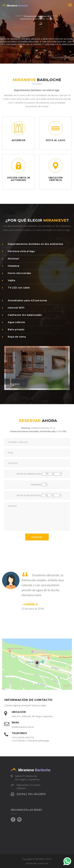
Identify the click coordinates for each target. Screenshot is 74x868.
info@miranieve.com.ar (23, 727)
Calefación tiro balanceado (22, 315)
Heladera (11, 266)
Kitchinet (11, 259)
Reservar (37, 537)
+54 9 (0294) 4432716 (23, 737)
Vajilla (9, 280)
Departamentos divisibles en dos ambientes (33, 244)
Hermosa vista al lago (19, 251)
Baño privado (13, 330)
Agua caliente (14, 322)
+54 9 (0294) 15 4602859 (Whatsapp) (30, 741)
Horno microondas (17, 273)
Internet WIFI (13, 308)
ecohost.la (43, 863)
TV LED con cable (16, 288)
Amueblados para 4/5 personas (25, 300)
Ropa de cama (14, 337)
